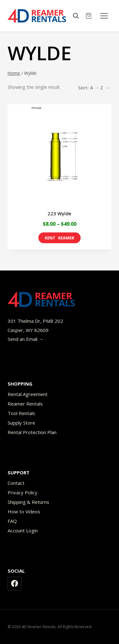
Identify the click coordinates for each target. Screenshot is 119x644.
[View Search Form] (77, 16)
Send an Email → (26, 339)
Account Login (23, 530)
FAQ (12, 521)
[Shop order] (94, 88)
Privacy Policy (23, 492)
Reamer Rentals (25, 404)
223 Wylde (60, 213)
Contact (16, 483)
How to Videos (24, 511)
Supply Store (21, 423)
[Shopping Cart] (89, 16)
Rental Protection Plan (32, 432)
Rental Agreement (28, 394)
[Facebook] (15, 584)
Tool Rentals (21, 413)
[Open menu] (104, 16)
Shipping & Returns (28, 502)
